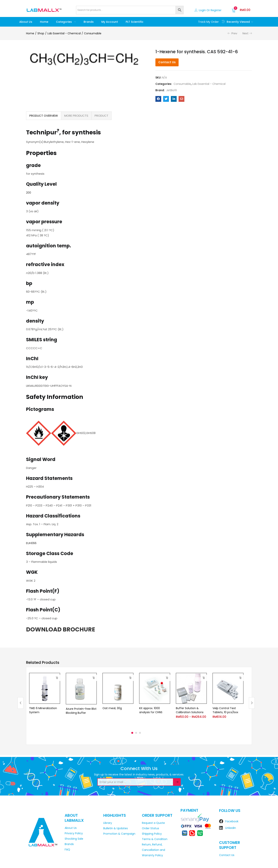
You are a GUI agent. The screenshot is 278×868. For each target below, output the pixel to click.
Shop (41, 33)
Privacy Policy (74, 833)
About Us (26, 22)
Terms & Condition (155, 839)
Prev (234, 33)
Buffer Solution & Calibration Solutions (190, 710)
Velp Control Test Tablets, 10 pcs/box (225, 710)
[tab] (44, 116)
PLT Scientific (135, 22)
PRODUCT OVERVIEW (44, 116)
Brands (89, 22)
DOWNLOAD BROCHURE (61, 630)
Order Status (150, 828)
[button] (241, 10)
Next (245, 33)
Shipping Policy (152, 834)
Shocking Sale (74, 839)
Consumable (93, 33)
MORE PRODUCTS (76, 116)
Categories (66, 22)
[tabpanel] (45, 700)
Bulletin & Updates (116, 828)
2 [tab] (136, 733)
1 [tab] (132, 733)
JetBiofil (171, 90)
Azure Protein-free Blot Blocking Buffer (81, 711)
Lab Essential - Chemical (64, 33)
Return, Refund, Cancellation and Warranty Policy (153, 850)
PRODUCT (101, 116)
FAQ (67, 849)
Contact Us (167, 62)
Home (44, 22)
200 (29, 193)
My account (110, 22)
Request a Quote (153, 823)
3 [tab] (140, 733)
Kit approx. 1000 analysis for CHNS (151, 710)
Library (108, 823)
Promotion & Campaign (119, 834)
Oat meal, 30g (112, 708)
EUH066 (31, 543)
